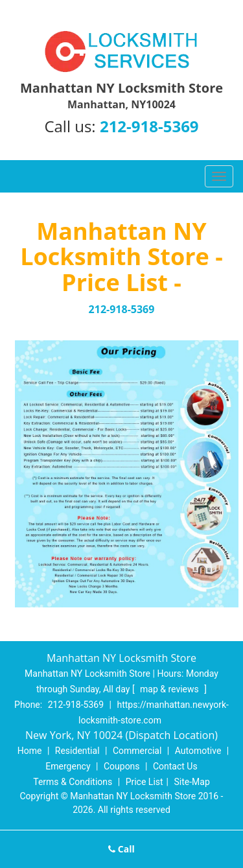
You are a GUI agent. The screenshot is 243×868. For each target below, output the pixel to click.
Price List (145, 782)
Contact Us (175, 766)
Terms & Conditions (73, 782)
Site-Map (192, 782)
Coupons (122, 766)
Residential (77, 751)
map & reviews (170, 689)
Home (30, 751)
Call (121, 849)
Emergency (68, 766)
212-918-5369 (149, 126)
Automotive (198, 751)
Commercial (137, 751)
